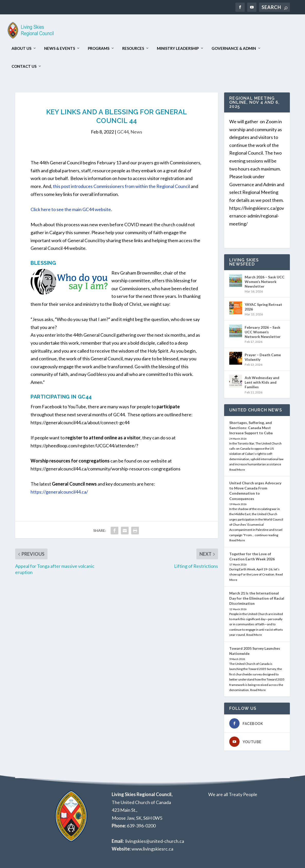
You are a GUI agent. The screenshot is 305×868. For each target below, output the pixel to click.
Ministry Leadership (178, 48)
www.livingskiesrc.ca (152, 849)
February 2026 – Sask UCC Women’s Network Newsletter (263, 332)
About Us (21, 48)
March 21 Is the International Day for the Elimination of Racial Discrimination (257, 598)
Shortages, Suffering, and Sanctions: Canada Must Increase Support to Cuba (251, 428)
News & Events (60, 48)
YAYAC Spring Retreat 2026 (263, 307)
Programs (99, 48)
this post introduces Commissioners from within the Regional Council (121, 186)
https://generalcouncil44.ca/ (59, 492)
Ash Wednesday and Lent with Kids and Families (262, 382)
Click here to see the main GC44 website (71, 209)
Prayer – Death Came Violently (263, 357)
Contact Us (24, 66)
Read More (237, 470)
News (136, 132)
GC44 (123, 132)
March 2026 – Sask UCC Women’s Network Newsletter (265, 282)
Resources (133, 48)
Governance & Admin (234, 48)
